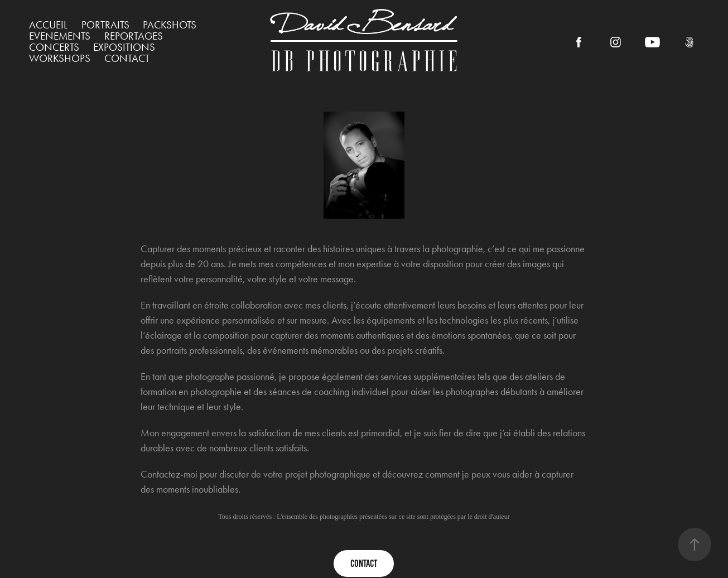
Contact (127, 58)
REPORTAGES (134, 36)
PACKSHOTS (170, 25)
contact (364, 563)
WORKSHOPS (60, 58)
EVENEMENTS (60, 36)
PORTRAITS (105, 25)
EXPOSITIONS (124, 47)
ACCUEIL (48, 25)
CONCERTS (54, 47)
